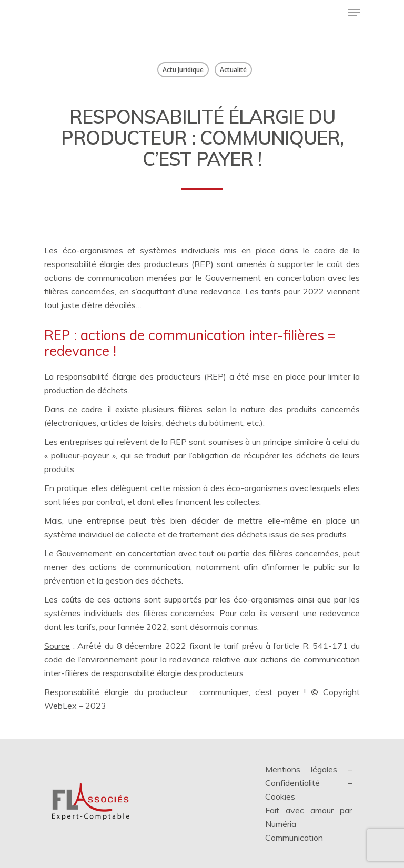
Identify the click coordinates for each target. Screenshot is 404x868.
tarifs (86, 627)
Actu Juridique (183, 70)
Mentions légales (301, 769)
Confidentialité (292, 783)
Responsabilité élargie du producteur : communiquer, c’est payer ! (175, 692)
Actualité (233, 70)
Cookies (280, 796)
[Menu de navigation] (354, 13)
